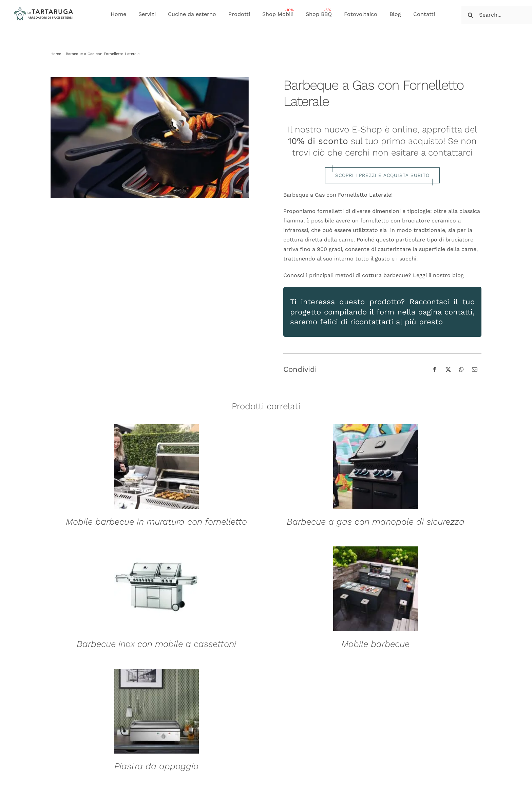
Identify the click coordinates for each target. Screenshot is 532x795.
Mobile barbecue (375, 644)
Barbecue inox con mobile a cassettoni (156, 644)
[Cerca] (470, 15)
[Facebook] (435, 369)
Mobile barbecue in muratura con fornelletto (156, 522)
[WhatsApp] (461, 369)
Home (56, 54)
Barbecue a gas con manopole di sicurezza (376, 522)
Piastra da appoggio (156, 766)
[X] (448, 369)
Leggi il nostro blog (438, 275)
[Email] (475, 369)
